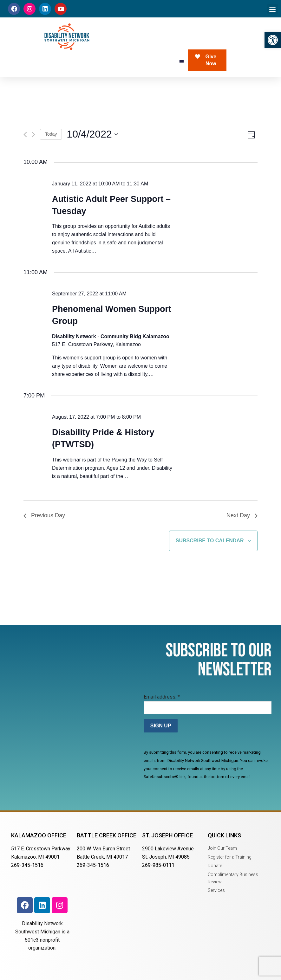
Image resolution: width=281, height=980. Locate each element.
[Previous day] (25, 135)
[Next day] (33, 135)
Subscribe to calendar (210, 541)
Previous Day (44, 515)
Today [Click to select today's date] (51, 134)
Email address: (162, 697)
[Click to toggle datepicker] (92, 134)
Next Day (242, 515)
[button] (273, 40)
